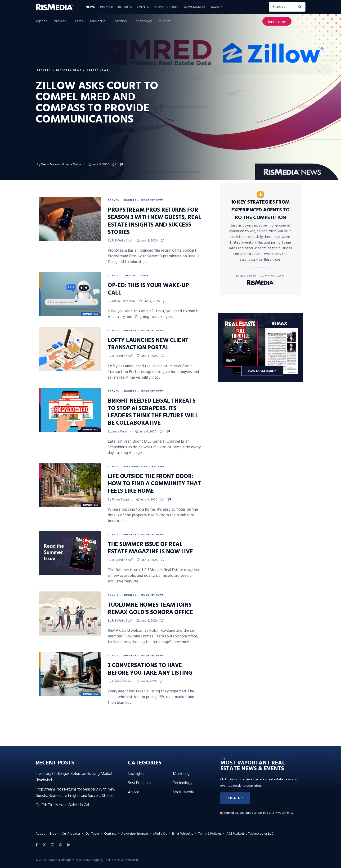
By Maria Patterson (121, 301)
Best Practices (135, 467)
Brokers (60, 21)
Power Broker (167, 7)
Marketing (98, 21)
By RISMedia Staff (120, 241)
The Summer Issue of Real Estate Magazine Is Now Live (150, 548)
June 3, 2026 (99, 165)
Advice (134, 792)
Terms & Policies (210, 834)
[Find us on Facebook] (37, 845)
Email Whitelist (183, 834)
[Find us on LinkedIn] (69, 845)
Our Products (71, 834)
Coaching (120, 21)
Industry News (70, 70)
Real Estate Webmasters (121, 860)
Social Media (183, 792)
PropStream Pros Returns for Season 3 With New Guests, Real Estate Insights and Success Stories (155, 221)
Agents (41, 21)
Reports (125, 7)
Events (143, 7)
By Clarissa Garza (120, 681)
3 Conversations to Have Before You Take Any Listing (150, 669)
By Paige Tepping (120, 500)
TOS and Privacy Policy (278, 813)
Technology (143, 21)
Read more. (273, 260)
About (40, 834)
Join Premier (277, 22)
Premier (107, 7)
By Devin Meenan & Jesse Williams (61, 165)
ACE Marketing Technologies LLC (250, 834)
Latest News (99, 70)
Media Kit (160, 834)
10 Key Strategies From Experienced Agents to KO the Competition (260, 210)
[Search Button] (301, 7)
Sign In (300, 21)
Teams (78, 21)
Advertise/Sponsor (135, 834)
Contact (110, 834)
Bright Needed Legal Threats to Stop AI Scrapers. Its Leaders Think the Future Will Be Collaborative (153, 412)
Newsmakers (195, 7)
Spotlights (136, 774)
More (215, 7)
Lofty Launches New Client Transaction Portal (148, 344)
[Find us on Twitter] (44, 845)
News (90, 7)
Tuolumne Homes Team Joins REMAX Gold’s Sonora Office (150, 609)
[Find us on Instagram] (53, 845)
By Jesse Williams (120, 432)
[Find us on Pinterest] (61, 845)
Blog (53, 834)
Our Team (92, 834)
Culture (130, 276)
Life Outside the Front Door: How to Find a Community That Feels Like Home (154, 484)
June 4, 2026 (147, 241)
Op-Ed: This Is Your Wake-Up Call (148, 289)
